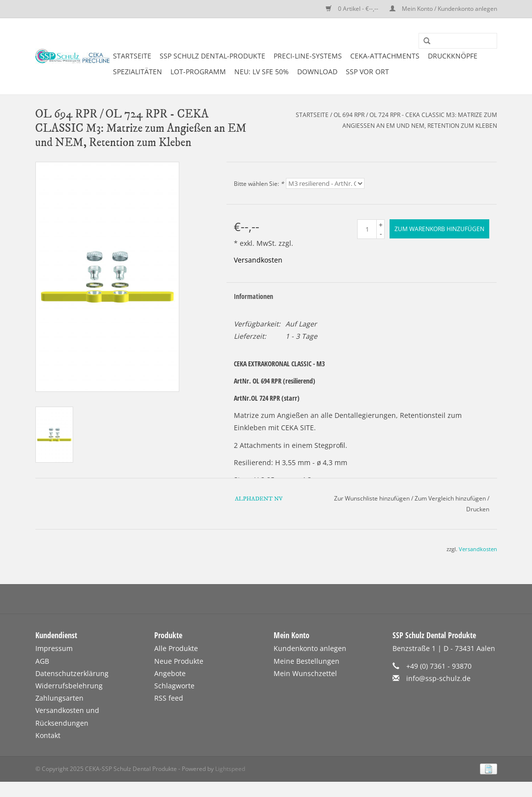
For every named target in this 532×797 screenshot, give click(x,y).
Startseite (132, 56)
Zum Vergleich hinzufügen (451, 498)
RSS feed (169, 698)
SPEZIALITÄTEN (138, 72)
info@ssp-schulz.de (438, 678)
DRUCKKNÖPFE (453, 56)
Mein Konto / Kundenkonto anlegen (443, 9)
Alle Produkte (176, 648)
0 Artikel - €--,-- (353, 9)
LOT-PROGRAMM (198, 72)
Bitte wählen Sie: (259, 184)
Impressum (54, 648)
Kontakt (48, 735)
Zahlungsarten (59, 698)
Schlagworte (174, 686)
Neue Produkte (179, 661)
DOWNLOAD (317, 72)
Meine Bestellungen (307, 661)
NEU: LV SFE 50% (262, 72)
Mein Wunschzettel (305, 673)
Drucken (478, 509)
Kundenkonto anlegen (310, 648)
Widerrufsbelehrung (69, 686)
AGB (42, 661)
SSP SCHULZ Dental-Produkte (212, 56)
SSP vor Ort (367, 72)
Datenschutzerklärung (72, 673)
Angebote (170, 673)
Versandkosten (258, 260)
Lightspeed (230, 769)
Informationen (253, 296)
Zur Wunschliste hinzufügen (372, 498)
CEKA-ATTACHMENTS (385, 56)
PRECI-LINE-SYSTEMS (308, 56)
